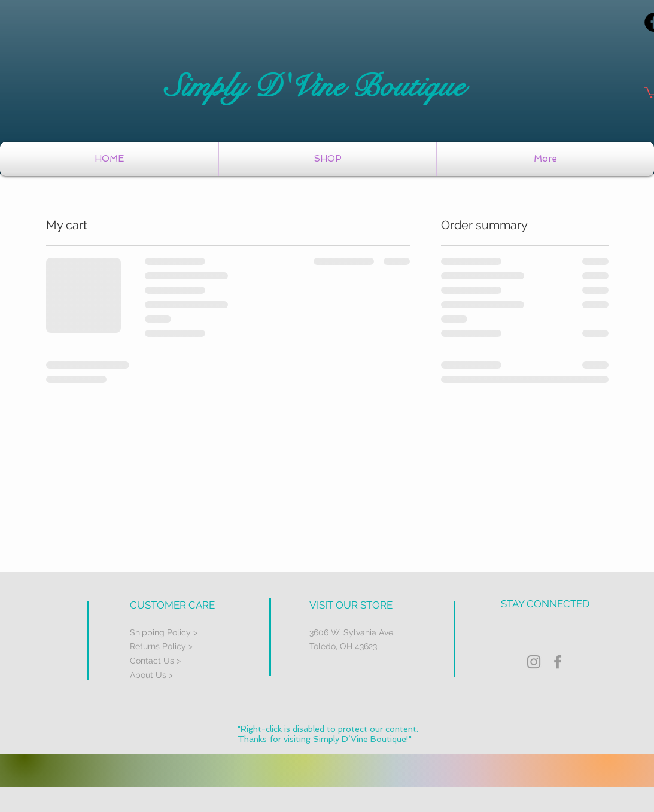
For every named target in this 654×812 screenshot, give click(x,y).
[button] (328, 159)
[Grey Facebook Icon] (558, 662)
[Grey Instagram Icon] (534, 662)
